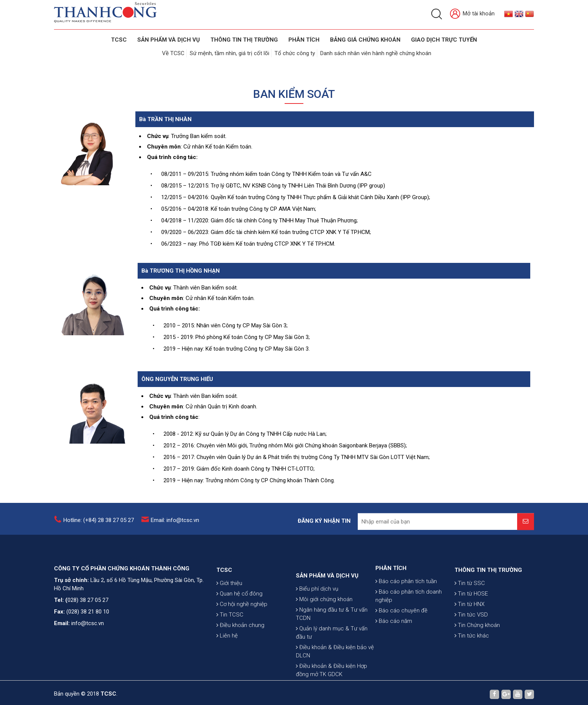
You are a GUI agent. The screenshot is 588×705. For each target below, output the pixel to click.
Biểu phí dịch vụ (317, 623)
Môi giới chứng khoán (324, 634)
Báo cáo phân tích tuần (406, 601)
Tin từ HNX (469, 628)
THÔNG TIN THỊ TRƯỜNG (244, 40)
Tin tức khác (472, 660)
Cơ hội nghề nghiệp (242, 628)
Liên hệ (227, 660)
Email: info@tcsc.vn (175, 524)
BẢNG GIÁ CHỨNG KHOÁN (365, 40)
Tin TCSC (230, 639)
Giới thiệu (229, 607)
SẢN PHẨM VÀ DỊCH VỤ (169, 40)
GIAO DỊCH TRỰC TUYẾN (444, 40)
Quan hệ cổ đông (239, 618)
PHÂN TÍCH (391, 588)
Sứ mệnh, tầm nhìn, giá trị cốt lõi (229, 53)
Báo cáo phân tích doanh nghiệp (409, 616)
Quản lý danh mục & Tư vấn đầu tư (332, 667)
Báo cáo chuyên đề (401, 630)
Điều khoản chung (240, 649)
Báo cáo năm (394, 641)
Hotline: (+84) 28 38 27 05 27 (99, 524)
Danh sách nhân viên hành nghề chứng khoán (376, 53)
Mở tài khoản (472, 14)
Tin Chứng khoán (477, 649)
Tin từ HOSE (471, 618)
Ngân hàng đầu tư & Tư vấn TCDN (332, 648)
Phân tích (304, 40)
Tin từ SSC (470, 607)
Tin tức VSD (471, 639)
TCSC (119, 40)
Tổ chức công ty (295, 53)
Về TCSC (173, 53)
